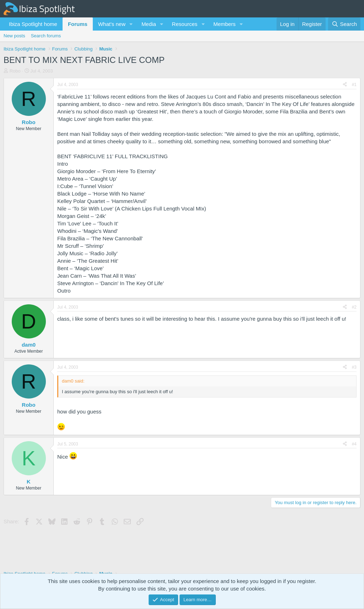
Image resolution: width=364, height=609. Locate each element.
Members (224, 24)
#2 (354, 307)
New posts (14, 36)
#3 (354, 367)
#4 (354, 444)
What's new (112, 24)
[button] (131, 24)
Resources (185, 24)
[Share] (345, 85)
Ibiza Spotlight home (33, 24)
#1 (354, 85)
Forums (78, 24)
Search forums (46, 36)
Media (149, 24)
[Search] (344, 24)
